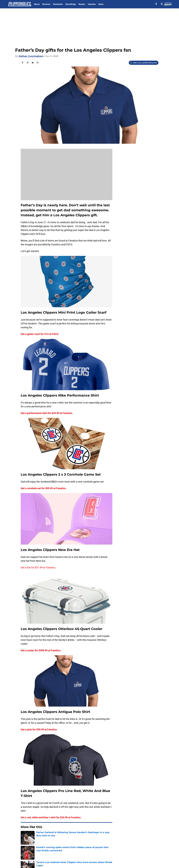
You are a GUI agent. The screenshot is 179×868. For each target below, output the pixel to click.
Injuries (92, 4)
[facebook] (156, 4)
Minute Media (17, 860)
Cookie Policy (121, 848)
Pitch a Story (27, 848)
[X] (162, 4)
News (37, 4)
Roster (82, 4)
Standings (71, 4)
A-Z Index (63, 853)
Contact (88, 843)
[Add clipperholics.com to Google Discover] (144, 63)
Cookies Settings (93, 853)
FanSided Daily (149, 843)
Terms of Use (91, 848)
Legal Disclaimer (150, 848)
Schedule (58, 4)
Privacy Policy (65, 848)
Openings (63, 843)
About (23, 843)
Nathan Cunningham (31, 56)
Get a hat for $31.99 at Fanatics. (38, 567)
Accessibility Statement (33, 853)
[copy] (38, 63)
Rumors (46, 4)
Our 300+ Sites (121, 843)
